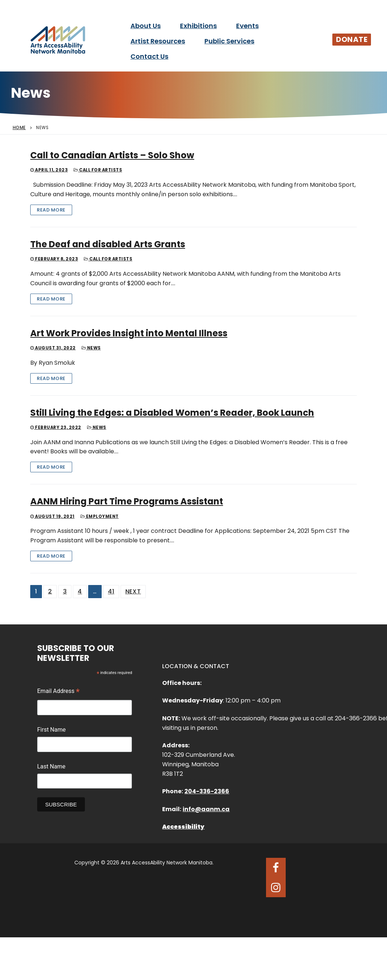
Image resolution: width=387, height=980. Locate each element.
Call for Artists (98, 170)
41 (111, 591)
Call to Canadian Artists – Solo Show (112, 155)
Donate (352, 39)
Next (133, 591)
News (91, 348)
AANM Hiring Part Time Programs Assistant (127, 501)
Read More (51, 210)
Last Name (51, 766)
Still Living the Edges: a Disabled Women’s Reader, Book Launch (172, 413)
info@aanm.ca (206, 809)
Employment (100, 516)
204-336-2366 (207, 791)
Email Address (58, 692)
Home (19, 128)
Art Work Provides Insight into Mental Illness (129, 333)
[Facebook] (276, 868)
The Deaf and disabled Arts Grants (108, 244)
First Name (51, 730)
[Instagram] (276, 887)
